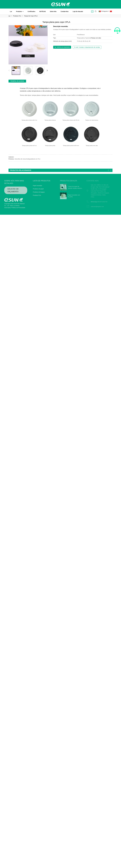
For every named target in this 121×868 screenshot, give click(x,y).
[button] (47, 71)
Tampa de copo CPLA (31, 16)
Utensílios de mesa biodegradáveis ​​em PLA (28, 159)
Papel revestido (32, 186)
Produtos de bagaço (34, 192)
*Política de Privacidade (13, 208)
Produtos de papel (33, 189)
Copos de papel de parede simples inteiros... (70, 187)
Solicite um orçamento (63, 47)
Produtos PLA (17, 16)
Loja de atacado (78, 11)
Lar (11, 11)
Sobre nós (53, 11)
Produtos (20, 11)
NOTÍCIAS (43, 11)
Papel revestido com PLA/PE (69, 196)
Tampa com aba (96, 38)
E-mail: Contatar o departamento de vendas (87, 47)
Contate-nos (65, 11)
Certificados (31, 11)
